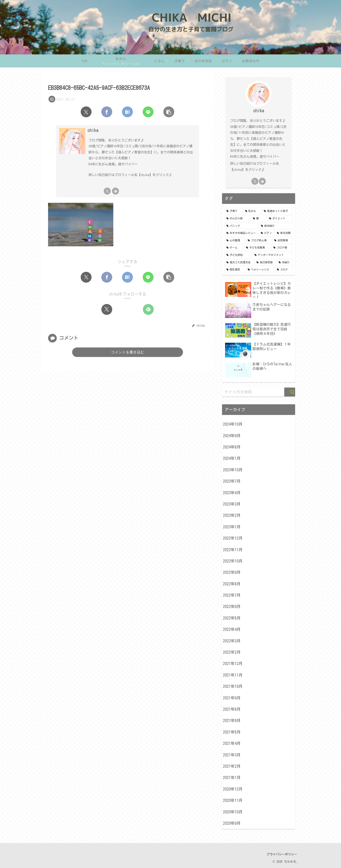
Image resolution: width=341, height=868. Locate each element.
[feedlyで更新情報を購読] (115, 191)
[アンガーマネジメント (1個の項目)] (273, 255)
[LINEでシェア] (148, 112)
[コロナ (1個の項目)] (284, 270)
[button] (169, 112)
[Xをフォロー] (107, 191)
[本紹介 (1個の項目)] (285, 262)
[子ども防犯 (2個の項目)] (238, 255)
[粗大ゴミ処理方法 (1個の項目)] (239, 262)
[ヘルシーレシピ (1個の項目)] (260, 270)
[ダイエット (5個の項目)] (280, 218)
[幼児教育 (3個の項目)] (282, 240)
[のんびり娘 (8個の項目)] (237, 218)
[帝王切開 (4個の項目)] (284, 233)
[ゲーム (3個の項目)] (234, 248)
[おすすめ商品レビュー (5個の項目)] (241, 233)
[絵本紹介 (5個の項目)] (276, 226)
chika (93, 130)
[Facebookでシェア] (107, 112)
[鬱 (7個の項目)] (259, 218)
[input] (259, 392)
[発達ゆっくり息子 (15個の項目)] (277, 211)
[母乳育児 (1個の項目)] (235, 270)
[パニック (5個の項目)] (241, 226)
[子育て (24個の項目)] (233, 211)
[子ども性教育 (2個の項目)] (257, 248)
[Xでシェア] (86, 112)
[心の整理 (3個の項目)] (235, 240)
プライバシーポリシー (280, 854)
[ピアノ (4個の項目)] (266, 233)
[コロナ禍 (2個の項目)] (282, 248)
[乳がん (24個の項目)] (252, 211)
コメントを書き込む (128, 352)
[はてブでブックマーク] (127, 112)
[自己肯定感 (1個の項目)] (265, 262)
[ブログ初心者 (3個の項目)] (259, 240)
